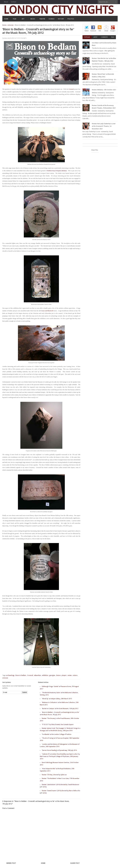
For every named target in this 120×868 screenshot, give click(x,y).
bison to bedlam (21, 675)
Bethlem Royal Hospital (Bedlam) (57, 171)
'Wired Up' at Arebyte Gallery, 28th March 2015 (57, 699)
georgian (52, 675)
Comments (104, 37)
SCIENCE (52, 19)
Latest (95, 37)
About (6, 2)
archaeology (10, 675)
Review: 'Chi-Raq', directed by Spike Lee (54, 775)
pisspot (64, 675)
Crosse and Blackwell (47, 311)
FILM (15, 19)
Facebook (93, 31)
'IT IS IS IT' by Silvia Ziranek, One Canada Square (58, 725)
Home (4, 25)
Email (106, 31)
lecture (58, 675)
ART (23, 19)
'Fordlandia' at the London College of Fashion (57, 734)
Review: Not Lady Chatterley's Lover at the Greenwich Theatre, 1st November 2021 (104, 126)
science (75, 675)
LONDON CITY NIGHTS (59, 10)
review (70, 675)
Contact (14, 2)
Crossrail (71, 89)
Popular (87, 37)
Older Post (75, 863)
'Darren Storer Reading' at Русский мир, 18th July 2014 (59, 750)
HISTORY (61, 19)
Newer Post (11, 863)
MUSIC (33, 19)
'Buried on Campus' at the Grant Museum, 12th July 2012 (60, 709)
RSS (100, 31)
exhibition (45, 675)
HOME (6, 19)
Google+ (113, 31)
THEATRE (42, 19)
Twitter (87, 31)
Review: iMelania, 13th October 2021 (104, 90)
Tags (113, 37)
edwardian (37, 675)
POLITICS (71, 19)
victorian (10, 25)
